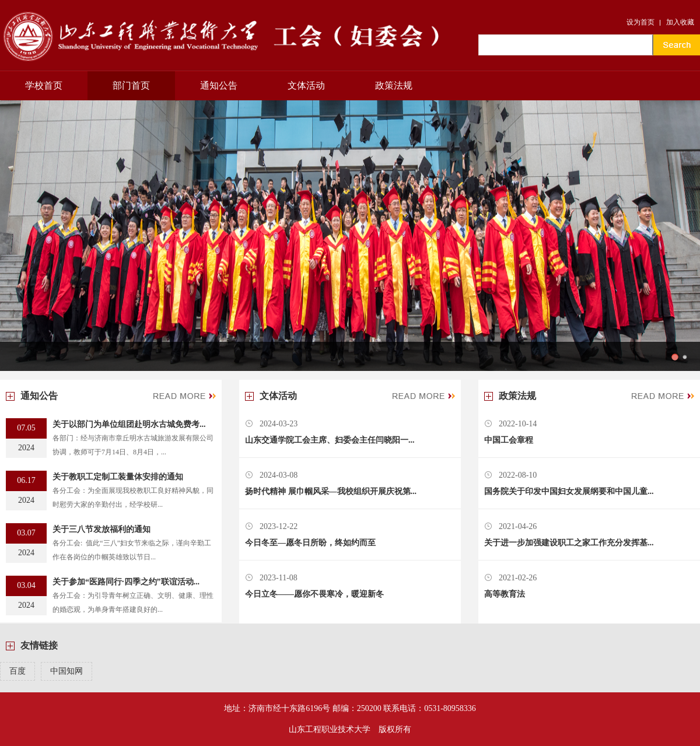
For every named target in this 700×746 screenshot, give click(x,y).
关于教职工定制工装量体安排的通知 (118, 477)
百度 (17, 671)
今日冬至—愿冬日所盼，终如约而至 (310, 543)
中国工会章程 (509, 440)
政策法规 (394, 85)
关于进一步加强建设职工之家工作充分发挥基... (569, 543)
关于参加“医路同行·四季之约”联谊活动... (126, 582)
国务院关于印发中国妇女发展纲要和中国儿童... (569, 491)
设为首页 (640, 22)
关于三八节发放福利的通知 (101, 529)
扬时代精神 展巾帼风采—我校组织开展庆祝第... (331, 491)
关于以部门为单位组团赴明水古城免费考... (129, 424)
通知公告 (219, 85)
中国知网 (66, 671)
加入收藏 (680, 22)
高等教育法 (505, 594)
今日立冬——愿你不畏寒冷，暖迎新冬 (314, 594)
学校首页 (44, 85)
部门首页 (131, 85)
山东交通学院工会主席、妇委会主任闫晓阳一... (330, 440)
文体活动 (306, 85)
